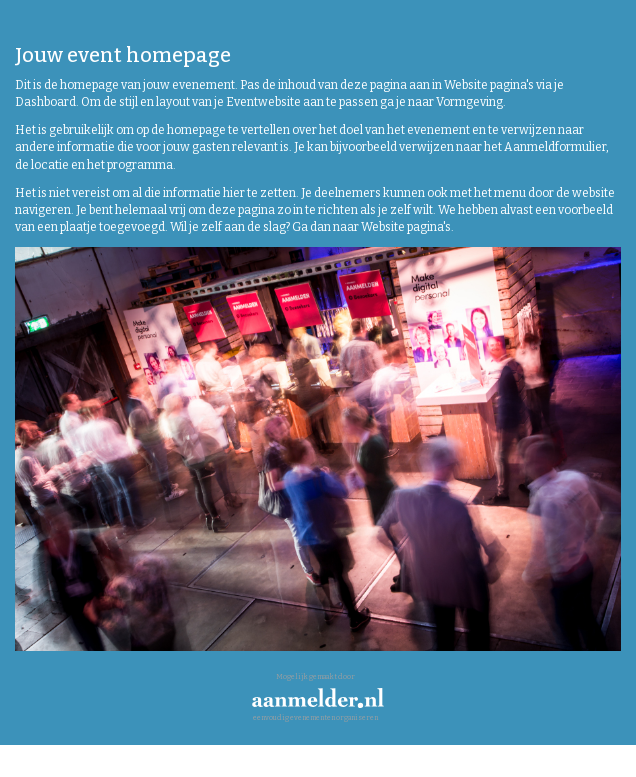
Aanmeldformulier (555, 147)
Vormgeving (469, 102)
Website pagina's (489, 85)
